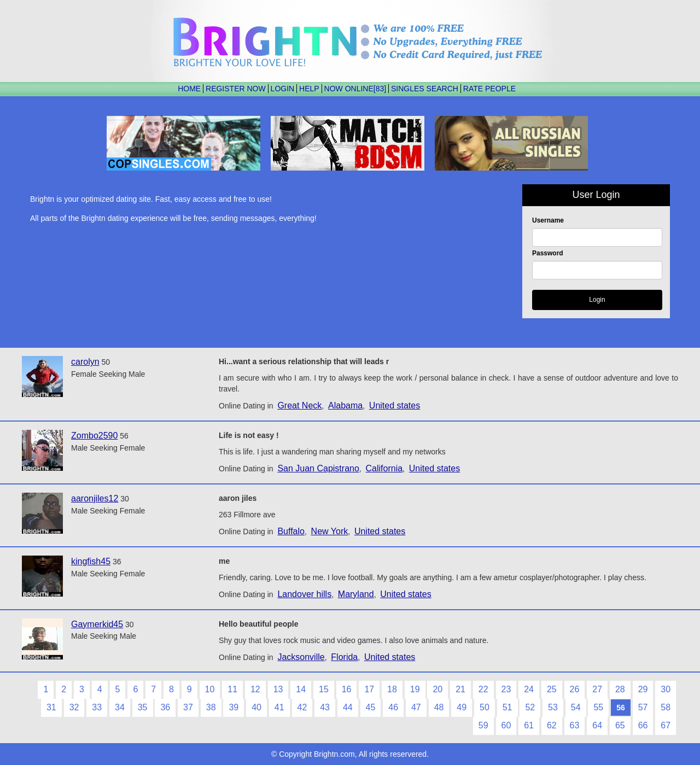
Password (548, 253)
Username (548, 220)
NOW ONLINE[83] (355, 89)
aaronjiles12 (95, 498)
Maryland (356, 594)
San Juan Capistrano (318, 468)
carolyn (85, 362)
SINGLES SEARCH (425, 89)
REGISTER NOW (236, 89)
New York (330, 531)
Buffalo (291, 531)
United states (395, 405)
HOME (189, 89)
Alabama (345, 405)
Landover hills (304, 594)
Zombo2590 (94, 436)
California (384, 468)
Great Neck (299, 405)
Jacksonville (301, 657)
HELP (309, 89)
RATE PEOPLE (489, 89)
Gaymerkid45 (97, 624)
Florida (344, 657)
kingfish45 (91, 561)
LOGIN (283, 89)
